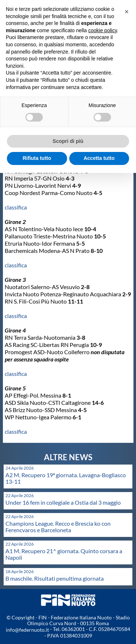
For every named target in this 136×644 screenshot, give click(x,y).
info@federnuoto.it (27, 630)
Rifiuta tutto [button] (37, 158)
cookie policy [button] (102, 30)
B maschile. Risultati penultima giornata (55, 578)
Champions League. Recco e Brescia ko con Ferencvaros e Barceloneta (58, 527)
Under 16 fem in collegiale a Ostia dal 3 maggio (63, 502)
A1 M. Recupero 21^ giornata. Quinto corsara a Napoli (64, 554)
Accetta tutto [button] (99, 158)
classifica (16, 207)
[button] (127, 12)
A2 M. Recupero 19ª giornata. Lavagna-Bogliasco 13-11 (66, 478)
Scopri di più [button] (68, 141)
